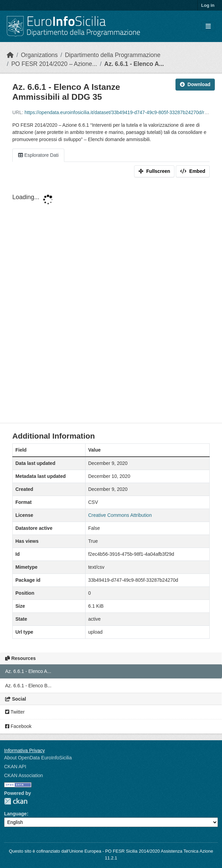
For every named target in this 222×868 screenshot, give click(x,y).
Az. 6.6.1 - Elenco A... (134, 64)
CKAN (16, 801)
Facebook (18, 726)
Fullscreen (154, 171)
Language (15, 814)
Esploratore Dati (38, 155)
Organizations (39, 55)
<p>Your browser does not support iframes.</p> (111, 302)
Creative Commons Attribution (120, 515)
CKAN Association (24, 775)
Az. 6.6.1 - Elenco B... (28, 686)
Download (195, 84)
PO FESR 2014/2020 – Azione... (54, 64)
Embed (193, 171)
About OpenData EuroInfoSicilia (38, 758)
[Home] (10, 55)
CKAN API (15, 767)
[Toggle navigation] (208, 26)
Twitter (15, 712)
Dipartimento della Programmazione (113, 55)
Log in (208, 5)
